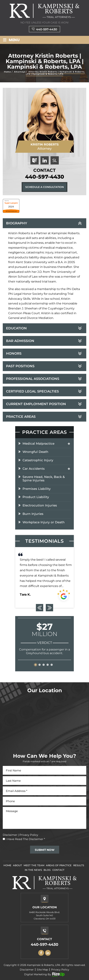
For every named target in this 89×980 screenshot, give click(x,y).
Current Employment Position (36, 404)
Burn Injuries (33, 514)
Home (7, 865)
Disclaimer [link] (27, 970)
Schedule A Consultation (44, 187)
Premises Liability (37, 489)
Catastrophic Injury (38, 460)
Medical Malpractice (38, 444)
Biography (17, 223)
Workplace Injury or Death (44, 522)
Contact (58, 870)
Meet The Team (34, 865)
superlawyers (55, 160)
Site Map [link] (42, 970)
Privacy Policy (29, 835)
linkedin (45, 160)
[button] (36, 665)
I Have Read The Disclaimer (25, 839)
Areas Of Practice (59, 865)
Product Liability (36, 497)
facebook (41, 953)
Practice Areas (21, 417)
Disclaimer (10, 835)
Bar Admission (20, 341)
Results (79, 865)
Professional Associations (33, 379)
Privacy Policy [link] (60, 970)
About (17, 865)
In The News (33, 870)
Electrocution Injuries (40, 505)
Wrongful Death (35, 452)
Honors (14, 354)
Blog (47, 870)
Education (16, 328)
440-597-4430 (47, 29)
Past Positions (20, 366)
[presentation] (40, 608)
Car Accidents (34, 469)
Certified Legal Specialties (32, 391)
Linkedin (48, 953)
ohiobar (35, 160)
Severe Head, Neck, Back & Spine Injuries (44, 479)
